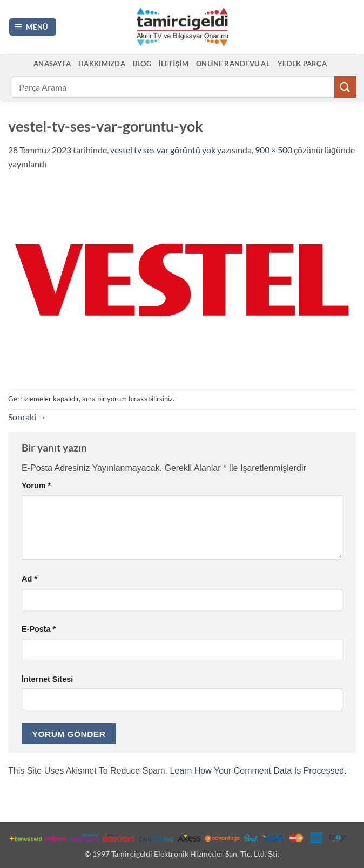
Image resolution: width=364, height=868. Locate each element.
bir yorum (112, 399)
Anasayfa (52, 64)
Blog (142, 64)
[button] (33, 27)
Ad (29, 579)
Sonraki (27, 417)
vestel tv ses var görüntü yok (163, 150)
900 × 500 (274, 150)
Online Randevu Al (233, 64)
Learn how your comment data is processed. (258, 771)
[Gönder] (345, 87)
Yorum (36, 486)
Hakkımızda (102, 64)
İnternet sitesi (47, 679)
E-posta (39, 629)
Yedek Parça (302, 64)
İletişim (174, 64)
